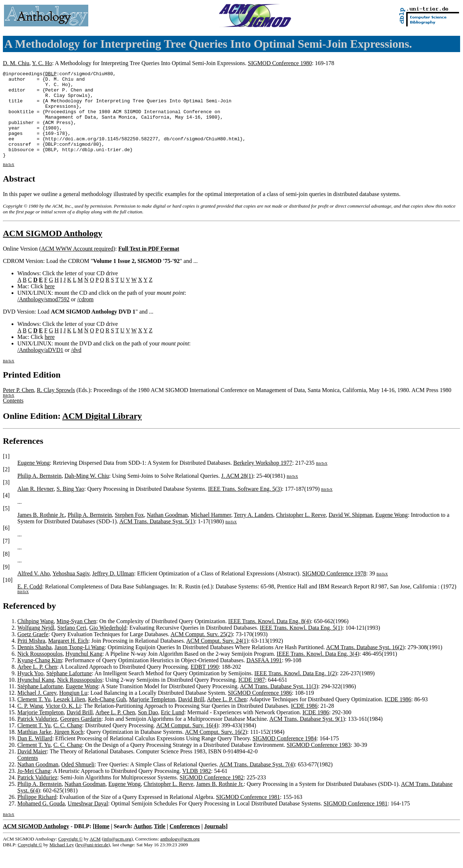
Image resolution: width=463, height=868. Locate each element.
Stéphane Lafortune (69, 691)
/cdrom (85, 317)
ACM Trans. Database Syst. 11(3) (279, 704)
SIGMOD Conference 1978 (334, 591)
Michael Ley (62, 862)
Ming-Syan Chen (76, 639)
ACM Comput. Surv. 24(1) (217, 658)
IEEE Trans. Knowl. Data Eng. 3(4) (318, 671)
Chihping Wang (35, 639)
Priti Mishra (31, 658)
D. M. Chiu (16, 63)
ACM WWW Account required (77, 266)
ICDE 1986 (398, 717)
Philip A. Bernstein (39, 493)
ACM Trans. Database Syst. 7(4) (257, 782)
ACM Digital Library (102, 433)
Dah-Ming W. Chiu (87, 493)
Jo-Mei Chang (34, 788)
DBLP (51, 75)
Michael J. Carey (37, 710)
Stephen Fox (129, 532)
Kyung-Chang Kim (40, 678)
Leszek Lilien (69, 717)
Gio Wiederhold (108, 645)
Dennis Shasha (35, 665)
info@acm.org (117, 856)
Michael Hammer (211, 532)
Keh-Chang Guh (107, 717)
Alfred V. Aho (34, 591)
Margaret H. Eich (68, 658)
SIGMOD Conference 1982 (212, 795)
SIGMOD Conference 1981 (248, 814)
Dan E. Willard (35, 756)
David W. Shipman (351, 532)
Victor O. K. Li (63, 723)
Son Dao (148, 730)
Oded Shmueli (78, 782)
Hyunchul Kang (84, 671)
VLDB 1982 (197, 788)
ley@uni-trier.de (92, 862)
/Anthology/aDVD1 (40, 367)
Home (102, 844)
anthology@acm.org (180, 856)
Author (142, 844)
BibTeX (9, 182)
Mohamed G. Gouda (41, 821)
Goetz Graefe (33, 652)
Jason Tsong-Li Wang (80, 665)
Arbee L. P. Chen (37, 684)
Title (160, 844)
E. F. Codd (30, 604)
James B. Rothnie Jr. (41, 532)
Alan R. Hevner (35, 506)
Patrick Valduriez (37, 736)
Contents (13, 418)
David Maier (32, 769)
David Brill (191, 717)
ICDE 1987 (252, 697)
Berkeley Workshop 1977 (263, 480)
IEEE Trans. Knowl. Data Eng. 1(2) (296, 691)
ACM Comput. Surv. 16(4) (187, 743)
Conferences (185, 844)
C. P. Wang (30, 723)
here (50, 304)
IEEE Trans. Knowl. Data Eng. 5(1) (301, 645)
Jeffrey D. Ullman (113, 591)
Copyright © (71, 856)
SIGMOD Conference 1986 (260, 710)
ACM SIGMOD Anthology (53, 251)
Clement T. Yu (34, 717)
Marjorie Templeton (152, 717)
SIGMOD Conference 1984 (284, 756)
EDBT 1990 (205, 684)
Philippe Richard (37, 814)
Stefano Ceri (72, 645)
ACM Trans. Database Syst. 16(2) (365, 665)
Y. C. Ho (42, 63)
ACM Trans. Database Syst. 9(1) (307, 736)
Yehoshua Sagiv (71, 591)
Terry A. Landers (254, 532)
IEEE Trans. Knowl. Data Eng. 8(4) (269, 639)
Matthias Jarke (34, 749)
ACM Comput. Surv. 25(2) (201, 652)
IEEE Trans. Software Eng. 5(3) (245, 506)
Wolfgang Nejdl (36, 645)
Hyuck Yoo (30, 691)
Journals (215, 844)
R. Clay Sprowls (56, 407)
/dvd (76, 367)
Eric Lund (173, 730)
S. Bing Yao (70, 506)
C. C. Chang (68, 743)
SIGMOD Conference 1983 (318, 762)
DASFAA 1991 (264, 678)
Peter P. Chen (18, 407)
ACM (95, 856)
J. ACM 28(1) (237, 493)
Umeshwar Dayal (88, 821)
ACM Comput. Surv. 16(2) (216, 749)
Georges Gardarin (81, 736)
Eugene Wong (34, 480)
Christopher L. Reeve (301, 532)
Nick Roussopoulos (40, 671)
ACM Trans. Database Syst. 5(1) (157, 539)
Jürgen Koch (69, 749)
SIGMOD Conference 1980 (280, 63)
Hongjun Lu (73, 710)
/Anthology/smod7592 (43, 317)
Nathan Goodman (167, 532)
